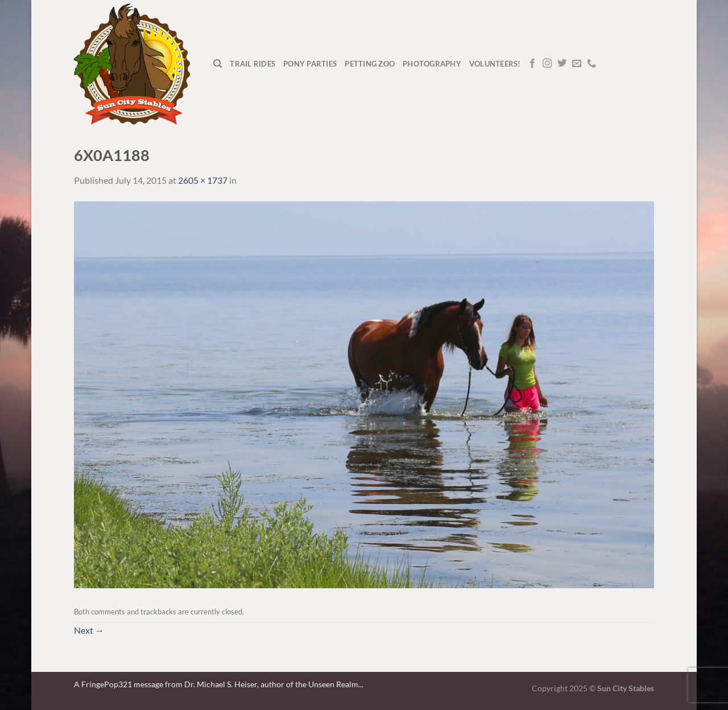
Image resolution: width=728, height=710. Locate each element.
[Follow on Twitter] (562, 64)
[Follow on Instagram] (547, 64)
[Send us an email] (577, 64)
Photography (432, 64)
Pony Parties (310, 64)
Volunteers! (495, 64)
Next (89, 630)
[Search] (218, 64)
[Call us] (591, 64)
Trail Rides (253, 64)
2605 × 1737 (203, 180)
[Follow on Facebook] (532, 64)
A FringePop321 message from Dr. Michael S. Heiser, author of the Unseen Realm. (217, 684)
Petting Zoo (370, 64)
